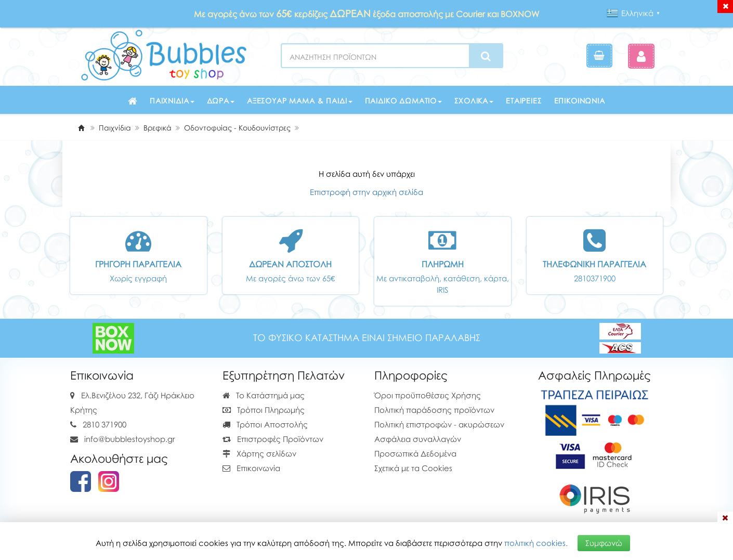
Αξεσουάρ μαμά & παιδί (300, 101)
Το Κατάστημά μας (264, 395)
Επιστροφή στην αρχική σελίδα (366, 192)
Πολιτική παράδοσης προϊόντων (434, 410)
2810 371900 (104, 424)
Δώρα (221, 101)
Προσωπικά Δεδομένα (415, 453)
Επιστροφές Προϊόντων (273, 439)
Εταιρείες (524, 101)
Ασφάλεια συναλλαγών (418, 439)
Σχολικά (474, 101)
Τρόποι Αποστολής (265, 424)
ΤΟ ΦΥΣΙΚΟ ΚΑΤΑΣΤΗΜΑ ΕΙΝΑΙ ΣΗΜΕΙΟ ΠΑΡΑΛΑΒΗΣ (367, 338)
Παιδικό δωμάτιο (404, 101)
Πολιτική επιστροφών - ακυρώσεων (439, 424)
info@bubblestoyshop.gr (130, 439)
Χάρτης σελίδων (259, 453)
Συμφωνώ (604, 543)
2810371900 (595, 278)
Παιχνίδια (172, 101)
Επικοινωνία (580, 101)
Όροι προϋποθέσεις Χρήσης (428, 395)
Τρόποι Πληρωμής (264, 410)
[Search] (486, 56)
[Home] (81, 128)
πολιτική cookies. (536, 543)
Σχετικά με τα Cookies (413, 468)
